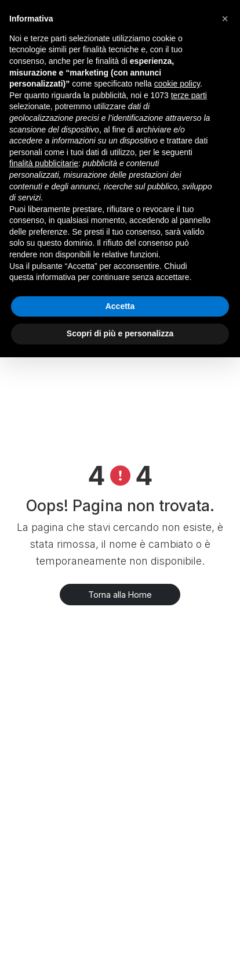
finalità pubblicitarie (44, 163)
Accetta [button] (120, 306)
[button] (225, 19)
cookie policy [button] (177, 84)
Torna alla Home (120, 595)
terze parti (189, 95)
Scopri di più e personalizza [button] (120, 333)
